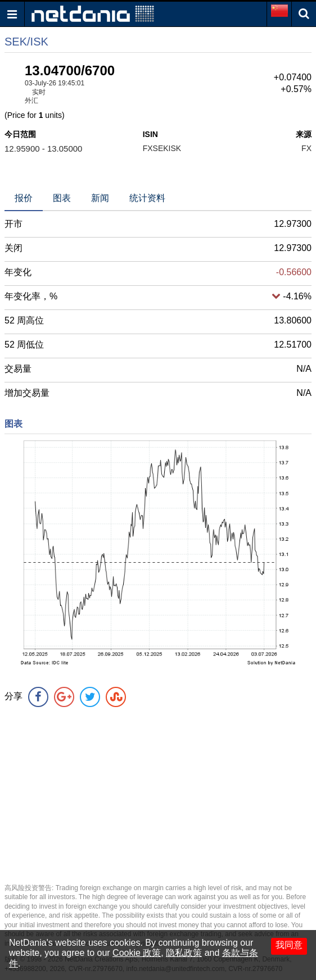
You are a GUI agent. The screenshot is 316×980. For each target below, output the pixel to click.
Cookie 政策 (137, 953)
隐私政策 (184, 953)
